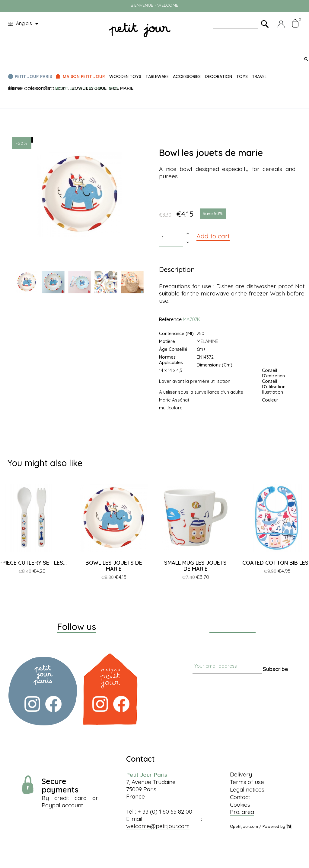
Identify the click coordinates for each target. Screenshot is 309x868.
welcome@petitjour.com (158, 826)
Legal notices (247, 789)
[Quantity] (171, 238)
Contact (240, 797)
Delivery (241, 774)
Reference (170, 319)
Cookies (240, 805)
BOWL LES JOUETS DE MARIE (114, 566)
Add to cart (213, 236)
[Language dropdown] (24, 24)
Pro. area (242, 812)
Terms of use (247, 782)
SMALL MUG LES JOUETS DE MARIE (195, 566)
